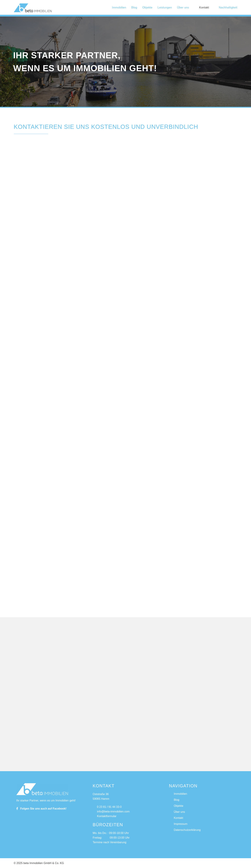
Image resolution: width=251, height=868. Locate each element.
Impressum (181, 824)
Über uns (183, 7)
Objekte (147, 7)
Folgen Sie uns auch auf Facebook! (41, 809)
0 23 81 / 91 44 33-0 (107, 807)
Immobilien (119, 7)
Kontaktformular (105, 816)
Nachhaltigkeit (226, 7)
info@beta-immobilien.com (111, 812)
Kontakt (204, 7)
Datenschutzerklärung (187, 830)
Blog (134, 7)
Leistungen (165, 7)
